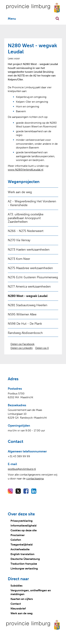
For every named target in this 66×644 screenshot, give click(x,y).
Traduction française (24, 564)
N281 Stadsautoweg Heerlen (28, 305)
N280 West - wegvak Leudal (28, 296)
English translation (22, 554)
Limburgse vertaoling (24, 568)
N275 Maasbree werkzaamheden (30, 268)
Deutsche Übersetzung (25, 559)
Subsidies (16, 586)
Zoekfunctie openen (57, 18)
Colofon (16, 540)
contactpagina (35, 479)
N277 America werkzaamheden (29, 287)
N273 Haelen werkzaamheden (29, 250)
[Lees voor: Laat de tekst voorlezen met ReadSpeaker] (14, 58)
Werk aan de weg (20, 192)
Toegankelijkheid (22, 545)
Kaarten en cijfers (22, 599)
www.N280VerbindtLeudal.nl (26, 170)
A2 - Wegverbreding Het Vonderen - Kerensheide (32, 203)
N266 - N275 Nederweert (26, 231)
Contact (16, 604)
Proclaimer (18, 535)
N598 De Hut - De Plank (25, 324)
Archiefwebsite (20, 549)
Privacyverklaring (22, 521)
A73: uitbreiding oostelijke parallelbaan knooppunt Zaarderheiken (26, 218)
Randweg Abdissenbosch (25, 333)
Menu (12, 19)
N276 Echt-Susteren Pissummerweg (33, 277)
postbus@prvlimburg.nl (22, 469)
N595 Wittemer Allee (22, 314)
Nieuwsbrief (18, 609)
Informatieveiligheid (23, 526)
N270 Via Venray (19, 240)
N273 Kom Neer (19, 259)
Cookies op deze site (24, 530)
